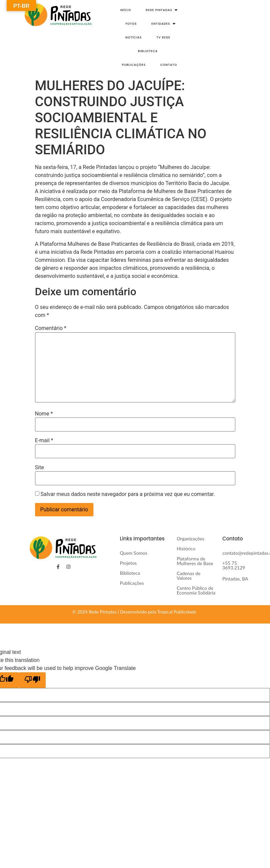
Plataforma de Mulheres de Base (195, 561)
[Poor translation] (32, 680)
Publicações (134, 65)
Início (126, 10)
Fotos (131, 24)
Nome (44, 414)
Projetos (128, 563)
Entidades (163, 24)
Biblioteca (148, 51)
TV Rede (163, 37)
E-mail (44, 441)
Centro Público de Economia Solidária (196, 590)
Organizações (190, 539)
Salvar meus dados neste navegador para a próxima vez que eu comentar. (128, 494)
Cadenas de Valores (188, 576)
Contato (169, 65)
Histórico (186, 549)
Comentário (51, 328)
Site (40, 468)
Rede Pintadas (161, 10)
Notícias (134, 37)
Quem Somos (133, 553)
